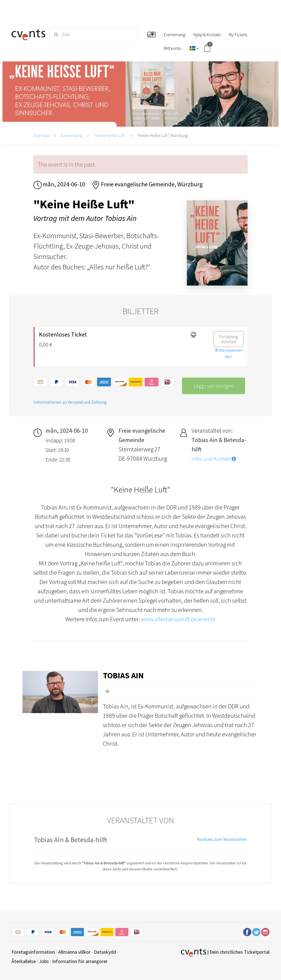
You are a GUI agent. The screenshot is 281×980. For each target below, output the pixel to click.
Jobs (44, 961)
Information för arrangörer (80, 961)
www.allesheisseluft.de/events (178, 619)
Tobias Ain (123, 675)
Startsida (41, 135)
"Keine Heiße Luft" (110, 135)
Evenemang (72, 135)
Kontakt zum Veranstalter (222, 839)
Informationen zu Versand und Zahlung (70, 402)
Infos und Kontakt (214, 459)
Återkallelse (24, 961)
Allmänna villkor (74, 952)
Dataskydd (105, 952)
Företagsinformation (33, 952)
